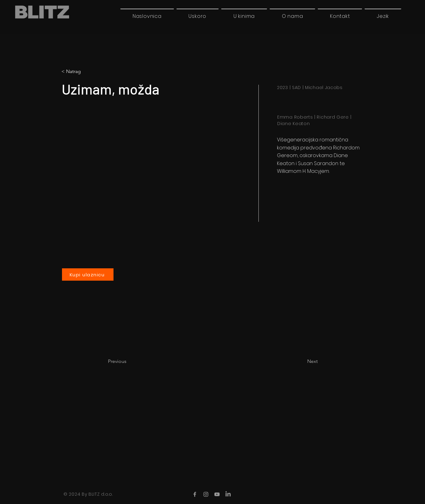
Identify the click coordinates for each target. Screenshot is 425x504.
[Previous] (128, 361)
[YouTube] (217, 494)
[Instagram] (206, 494)
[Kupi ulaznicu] (88, 274)
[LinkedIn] (228, 494)
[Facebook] (195, 494)
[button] (383, 16)
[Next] (302, 361)
